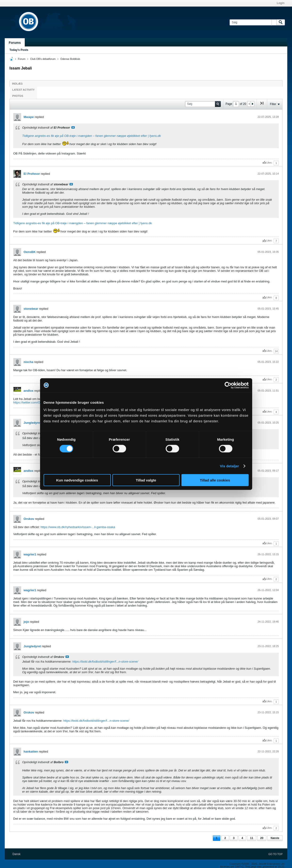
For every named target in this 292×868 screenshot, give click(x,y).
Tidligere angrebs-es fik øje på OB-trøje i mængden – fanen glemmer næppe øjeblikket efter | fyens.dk (92, 136)
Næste (275, 838)
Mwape (29, 117)
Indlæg (17, 84)
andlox (29, 391)
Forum (22, 59)
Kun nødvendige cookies (77, 480)
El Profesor (32, 174)
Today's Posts (19, 50)
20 (262, 838)
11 (252, 838)
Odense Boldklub (70, 59)
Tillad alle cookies (215, 480)
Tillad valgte (146, 480)
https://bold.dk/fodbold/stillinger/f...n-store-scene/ (105, 662)
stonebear (31, 309)
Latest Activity (23, 90)
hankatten (31, 752)
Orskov (29, 519)
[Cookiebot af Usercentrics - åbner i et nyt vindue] (228, 385)
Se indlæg (73, 127)
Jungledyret (32, 423)
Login (281, 3)
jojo (26, 622)
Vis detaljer (229, 466)
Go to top (276, 854)
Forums (15, 43)
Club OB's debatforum (43, 59)
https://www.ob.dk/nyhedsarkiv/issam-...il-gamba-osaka (78, 527)
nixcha (28, 362)
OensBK (30, 252)
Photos (18, 96)
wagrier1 (30, 554)
